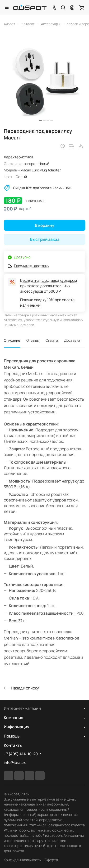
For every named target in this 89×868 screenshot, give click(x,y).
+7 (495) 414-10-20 (21, 754)
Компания (14, 718)
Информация (17, 727)
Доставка (72, 340)
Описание (12, 340)
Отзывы (33, 340)
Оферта (51, 860)
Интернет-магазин (22, 708)
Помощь (12, 736)
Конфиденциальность (22, 860)
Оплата (52, 340)
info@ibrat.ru (15, 762)
